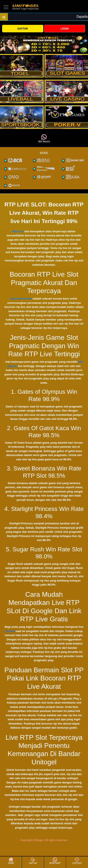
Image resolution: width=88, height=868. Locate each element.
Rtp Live (18, 231)
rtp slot (10, 631)
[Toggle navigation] (6, 7)
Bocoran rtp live (21, 299)
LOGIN (65, 29)
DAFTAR (23, 29)
